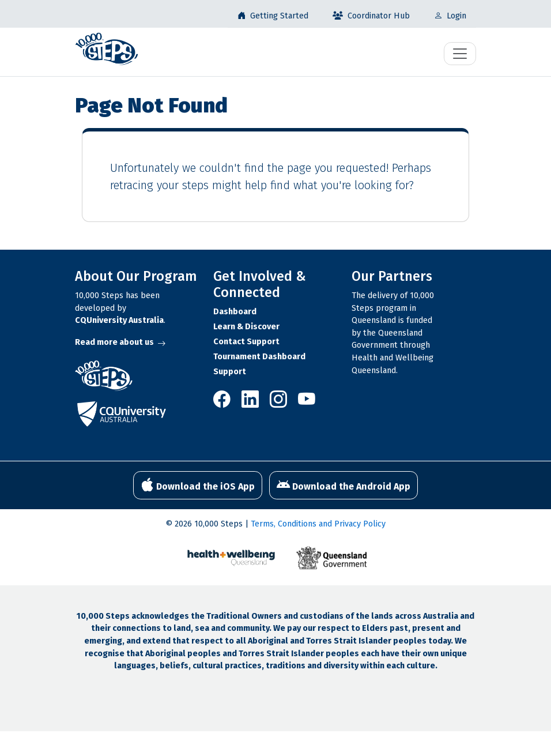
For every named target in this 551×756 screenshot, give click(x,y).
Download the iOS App (198, 485)
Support (230, 372)
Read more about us (120, 342)
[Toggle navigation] (460, 54)
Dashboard (235, 312)
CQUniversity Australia (119, 320)
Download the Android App (344, 485)
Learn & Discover (246, 327)
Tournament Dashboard (259, 357)
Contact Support (246, 342)
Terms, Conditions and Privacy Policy (318, 524)
